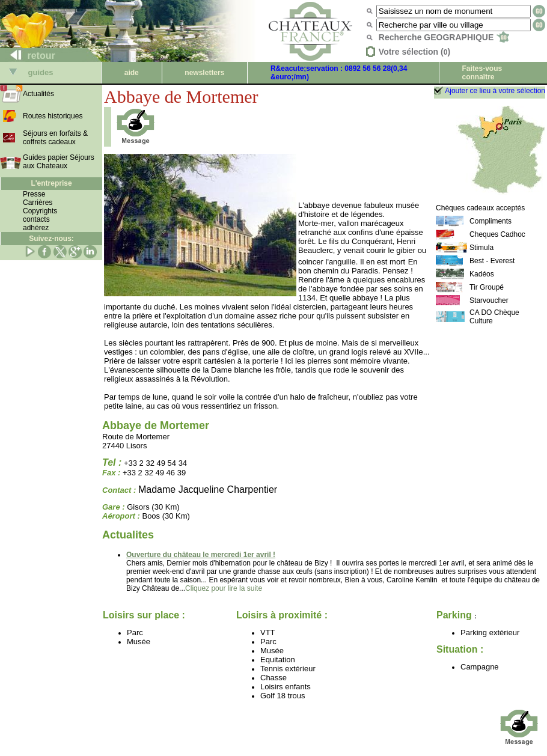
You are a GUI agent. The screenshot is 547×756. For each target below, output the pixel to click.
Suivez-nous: (51, 239)
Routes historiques (53, 116)
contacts (36, 219)
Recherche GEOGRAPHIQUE (444, 37)
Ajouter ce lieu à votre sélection (495, 91)
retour (28, 56)
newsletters (204, 73)
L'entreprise (51, 183)
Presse (34, 194)
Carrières (38, 203)
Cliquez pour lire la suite (224, 588)
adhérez (36, 228)
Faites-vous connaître (482, 73)
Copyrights (40, 211)
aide (132, 73)
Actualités (38, 94)
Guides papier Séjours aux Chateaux (59, 162)
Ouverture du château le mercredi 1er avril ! (201, 555)
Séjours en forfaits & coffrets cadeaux (55, 138)
